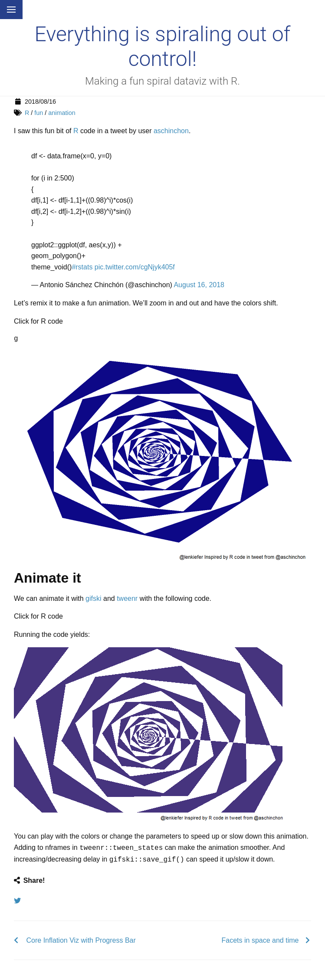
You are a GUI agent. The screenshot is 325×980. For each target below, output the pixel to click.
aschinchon (171, 131)
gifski (93, 598)
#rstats (82, 267)
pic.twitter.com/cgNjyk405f (135, 267)
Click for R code (38, 321)
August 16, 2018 (199, 285)
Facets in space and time (260, 939)
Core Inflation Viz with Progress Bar (81, 939)
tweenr (127, 598)
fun (39, 113)
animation (62, 113)
